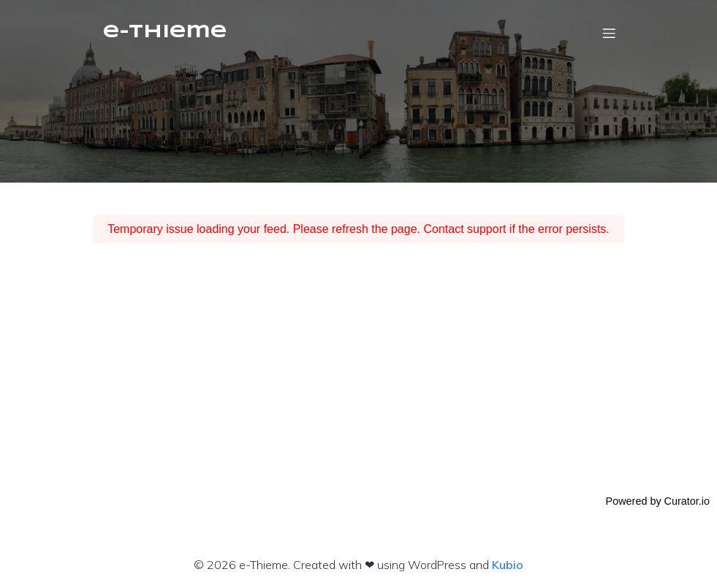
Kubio (508, 565)
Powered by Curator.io (658, 501)
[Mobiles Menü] (610, 33)
